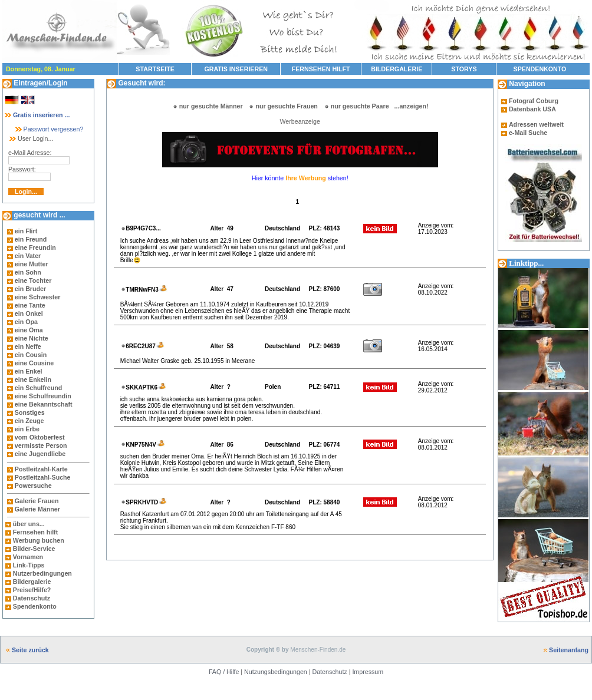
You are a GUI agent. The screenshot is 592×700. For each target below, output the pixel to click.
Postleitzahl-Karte (41, 469)
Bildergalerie (32, 582)
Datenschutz (31, 598)
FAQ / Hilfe (224, 672)
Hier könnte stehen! (300, 178)
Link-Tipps (29, 565)
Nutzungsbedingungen (276, 672)
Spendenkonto (34, 606)
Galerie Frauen (37, 501)
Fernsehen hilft (35, 532)
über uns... (29, 524)
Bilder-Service (34, 549)
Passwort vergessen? (49, 129)
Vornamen (28, 557)
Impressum (368, 672)
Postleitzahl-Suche (43, 477)
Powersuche (33, 486)
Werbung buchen (39, 540)
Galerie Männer (37, 509)
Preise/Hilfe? (32, 590)
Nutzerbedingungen (42, 573)
